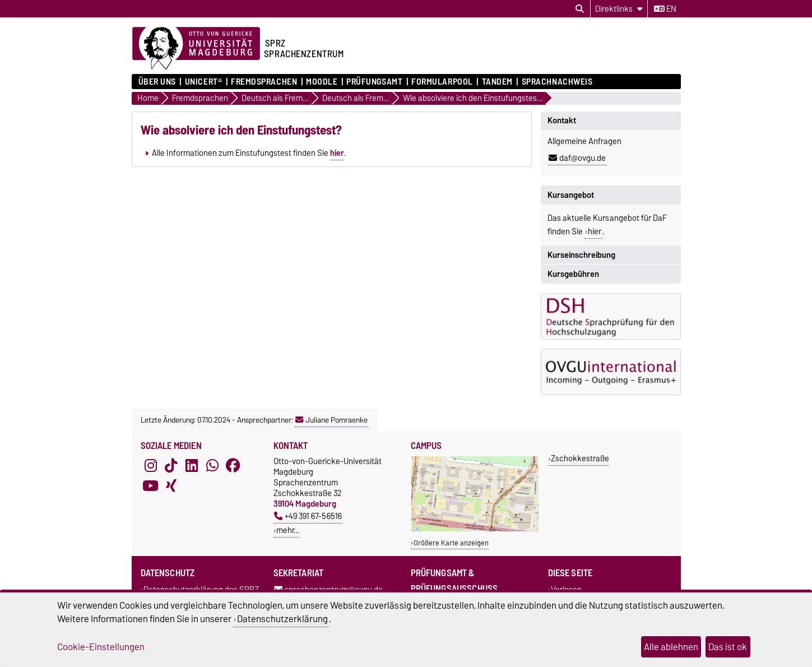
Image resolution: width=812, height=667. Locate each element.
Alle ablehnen (671, 647)
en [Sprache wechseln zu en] (665, 9)
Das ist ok (728, 647)
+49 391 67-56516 (308, 516)
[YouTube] (151, 486)
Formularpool (442, 82)
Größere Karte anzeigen (451, 543)
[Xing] (171, 486)
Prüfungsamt (374, 82)
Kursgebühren (573, 274)
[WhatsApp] (212, 466)
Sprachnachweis (557, 82)
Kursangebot (571, 195)
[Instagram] (151, 466)
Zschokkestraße (580, 458)
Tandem (497, 82)
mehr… (288, 530)
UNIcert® (203, 82)
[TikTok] (171, 466)
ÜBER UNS (157, 82)
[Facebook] (233, 466)
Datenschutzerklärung (282, 619)
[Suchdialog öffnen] (580, 9)
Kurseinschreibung (581, 255)
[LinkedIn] (192, 466)
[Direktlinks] (619, 9)
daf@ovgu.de (577, 158)
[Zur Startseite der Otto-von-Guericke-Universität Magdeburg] (196, 49)
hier (337, 153)
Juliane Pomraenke (331, 420)
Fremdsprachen (264, 82)
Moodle (322, 82)
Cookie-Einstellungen (101, 647)
